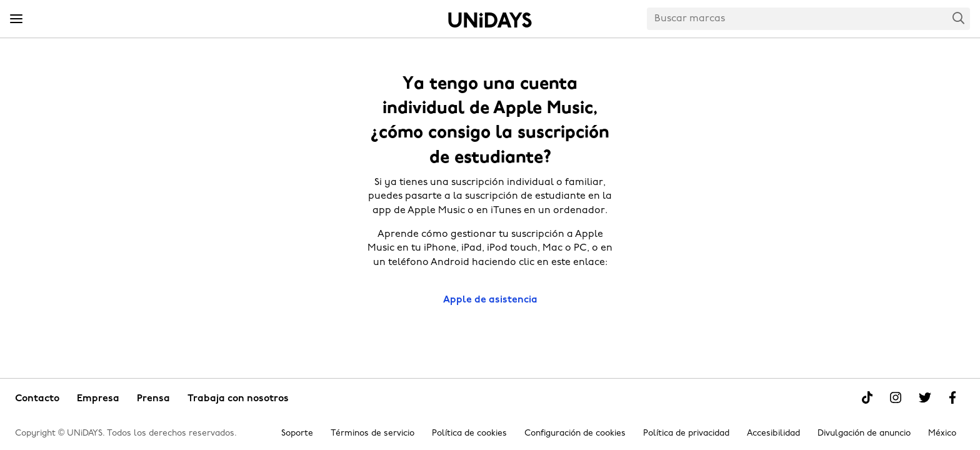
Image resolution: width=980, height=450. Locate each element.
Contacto (37, 399)
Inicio (490, 20)
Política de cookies (469, 433)
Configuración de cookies (575, 433)
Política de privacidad (686, 433)
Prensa (153, 399)
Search (959, 18)
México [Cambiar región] (942, 433)
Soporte (297, 433)
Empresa (98, 399)
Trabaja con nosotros (238, 399)
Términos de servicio (372, 433)
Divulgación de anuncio (864, 433)
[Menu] (16, 19)
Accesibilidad (773, 433)
